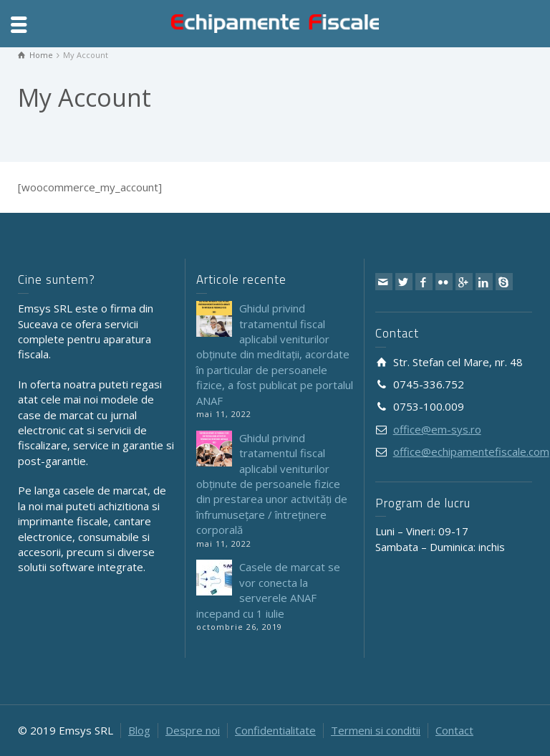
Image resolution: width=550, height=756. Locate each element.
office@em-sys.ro (437, 429)
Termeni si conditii (376, 730)
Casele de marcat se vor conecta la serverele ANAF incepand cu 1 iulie (268, 590)
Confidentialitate (275, 730)
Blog (139, 730)
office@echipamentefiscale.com (471, 451)
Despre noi (193, 730)
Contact (454, 730)
